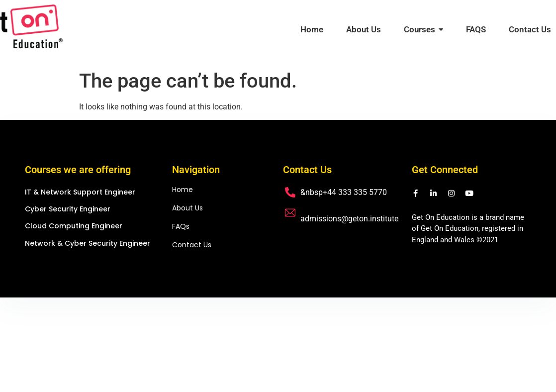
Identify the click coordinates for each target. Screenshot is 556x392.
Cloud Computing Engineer (74, 226)
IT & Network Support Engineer (80, 192)
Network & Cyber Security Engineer (88, 244)
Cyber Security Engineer (68, 209)
